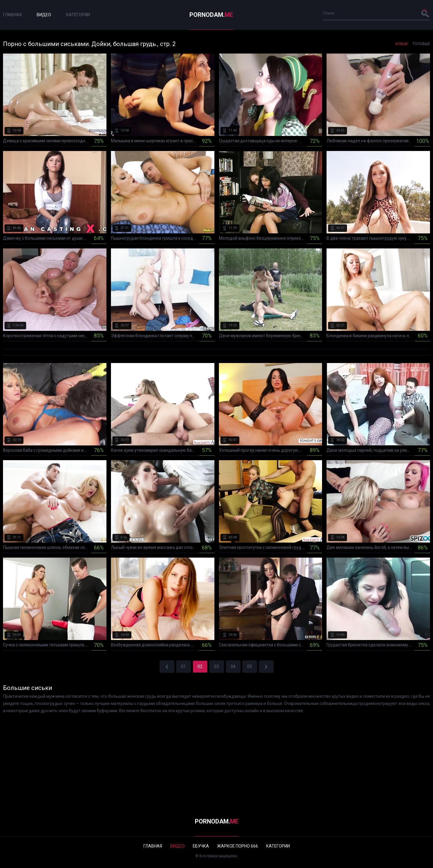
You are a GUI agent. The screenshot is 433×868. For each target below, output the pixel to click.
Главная (12, 15)
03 (216, 666)
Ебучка (201, 846)
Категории (78, 15)
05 (250, 666)
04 (233, 666)
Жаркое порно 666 (238, 846)
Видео (44, 15)
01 (183, 666)
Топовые (421, 44)
